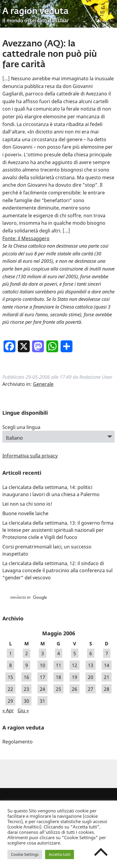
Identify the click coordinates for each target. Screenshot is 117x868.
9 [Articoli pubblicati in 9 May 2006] (27, 665)
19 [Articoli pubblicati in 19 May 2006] (75, 677)
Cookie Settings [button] (25, 854)
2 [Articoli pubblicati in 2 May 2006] (27, 653)
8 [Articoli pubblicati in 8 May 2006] (11, 665)
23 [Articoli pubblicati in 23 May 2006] (26, 689)
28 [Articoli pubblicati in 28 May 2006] (107, 689)
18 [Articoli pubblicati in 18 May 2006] (58, 677)
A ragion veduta (35, 12)
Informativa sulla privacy (30, 456)
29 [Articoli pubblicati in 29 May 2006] (10, 701)
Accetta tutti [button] (60, 854)
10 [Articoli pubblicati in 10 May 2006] (42, 665)
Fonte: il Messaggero (26, 238)
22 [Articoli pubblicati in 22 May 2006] (10, 689)
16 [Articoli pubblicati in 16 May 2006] (26, 677)
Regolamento (18, 742)
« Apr (8, 710)
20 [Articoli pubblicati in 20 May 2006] (91, 677)
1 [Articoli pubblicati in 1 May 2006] (11, 653)
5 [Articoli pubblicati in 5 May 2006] (75, 653)
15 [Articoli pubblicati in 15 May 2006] (10, 677)
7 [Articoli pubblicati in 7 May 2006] (107, 653)
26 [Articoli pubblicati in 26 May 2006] (75, 689)
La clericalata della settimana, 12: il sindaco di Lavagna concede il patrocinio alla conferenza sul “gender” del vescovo (57, 570)
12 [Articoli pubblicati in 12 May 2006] (75, 665)
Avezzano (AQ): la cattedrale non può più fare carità (50, 54)
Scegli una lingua (21, 427)
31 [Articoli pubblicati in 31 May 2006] (42, 701)
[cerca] (52, 598)
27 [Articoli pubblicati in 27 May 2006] (91, 689)
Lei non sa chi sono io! (27, 504)
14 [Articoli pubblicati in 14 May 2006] (107, 665)
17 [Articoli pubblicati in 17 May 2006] (42, 677)
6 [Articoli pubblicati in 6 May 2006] (91, 653)
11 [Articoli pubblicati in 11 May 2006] (58, 665)
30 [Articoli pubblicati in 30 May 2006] (26, 701)
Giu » (23, 710)
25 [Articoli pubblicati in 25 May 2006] (58, 689)
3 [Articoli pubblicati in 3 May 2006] (43, 653)
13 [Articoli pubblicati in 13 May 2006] (91, 665)
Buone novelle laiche (25, 513)
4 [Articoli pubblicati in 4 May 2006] (59, 653)
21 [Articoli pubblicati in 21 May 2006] (107, 677)
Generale (43, 384)
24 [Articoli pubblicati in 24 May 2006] (42, 689)
